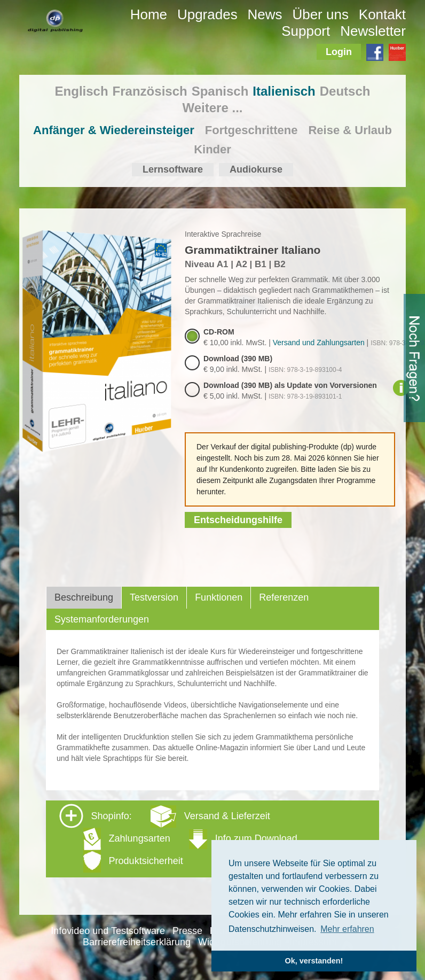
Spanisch (220, 91)
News (265, 14)
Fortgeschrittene (251, 130)
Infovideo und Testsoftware (108, 931)
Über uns (320, 14)
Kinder (212, 149)
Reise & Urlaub (350, 130)
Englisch (82, 91)
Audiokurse (256, 169)
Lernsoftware (173, 169)
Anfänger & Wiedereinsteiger (114, 130)
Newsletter (373, 31)
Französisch (150, 91)
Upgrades (207, 14)
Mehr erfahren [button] (347, 929)
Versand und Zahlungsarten (319, 343)
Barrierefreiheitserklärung (137, 942)
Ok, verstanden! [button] (314, 961)
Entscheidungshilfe (238, 520)
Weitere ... (213, 108)
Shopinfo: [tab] (178, 838)
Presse (187, 931)
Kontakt (382, 14)
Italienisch (284, 91)
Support (306, 31)
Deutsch (345, 91)
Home (149, 14)
